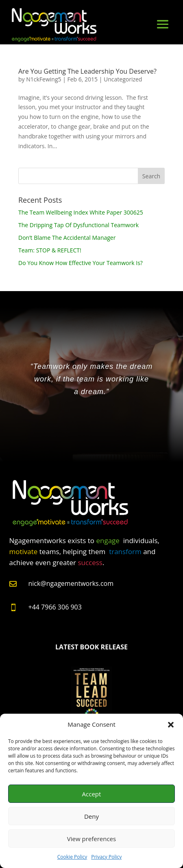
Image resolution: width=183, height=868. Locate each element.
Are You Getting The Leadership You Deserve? (87, 71)
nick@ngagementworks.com (71, 583)
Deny (91, 816)
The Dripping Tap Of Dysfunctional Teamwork (78, 225)
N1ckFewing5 (44, 79)
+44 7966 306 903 (55, 607)
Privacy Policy (106, 857)
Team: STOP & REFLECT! (50, 250)
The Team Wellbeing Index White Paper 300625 (81, 212)
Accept (92, 794)
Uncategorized (123, 79)
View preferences (91, 839)
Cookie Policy (72, 857)
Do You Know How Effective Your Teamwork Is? (81, 263)
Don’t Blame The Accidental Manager (67, 238)
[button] (171, 725)
